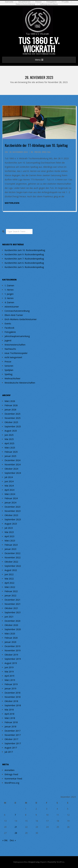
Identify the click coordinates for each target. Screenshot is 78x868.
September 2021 (13, 612)
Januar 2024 (10, 503)
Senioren (9, 366)
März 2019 (10, 680)
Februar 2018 (11, 722)
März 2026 (10, 401)
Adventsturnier (12, 307)
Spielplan (9, 370)
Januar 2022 (10, 595)
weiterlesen (12, 203)
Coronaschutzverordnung (17, 311)
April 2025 (9, 443)
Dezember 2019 (12, 646)
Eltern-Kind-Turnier (14, 315)
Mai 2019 (9, 672)
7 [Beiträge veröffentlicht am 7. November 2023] (15, 815)
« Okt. (5, 840)
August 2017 (11, 748)
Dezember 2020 (12, 621)
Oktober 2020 (11, 625)
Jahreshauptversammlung (17, 336)
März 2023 (10, 541)
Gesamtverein (24, 2)
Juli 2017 (9, 752)
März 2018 (10, 718)
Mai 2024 (9, 486)
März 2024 (10, 494)
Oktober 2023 (11, 515)
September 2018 (13, 705)
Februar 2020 (11, 638)
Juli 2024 (9, 477)
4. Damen (9, 302)
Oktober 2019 (11, 655)
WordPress (60, 862)
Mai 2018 (9, 710)
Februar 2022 (11, 591)
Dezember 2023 (12, 507)
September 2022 (13, 566)
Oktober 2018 (11, 701)
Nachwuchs (10, 349)
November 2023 (13, 511)
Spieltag (46, 152)
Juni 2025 (9, 435)
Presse (38, 2)
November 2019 (13, 650)
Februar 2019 (11, 684)
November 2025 (13, 418)
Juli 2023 (9, 528)
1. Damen (9, 285)
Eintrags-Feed (11, 774)
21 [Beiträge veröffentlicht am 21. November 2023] (16, 827)
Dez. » (13, 840)
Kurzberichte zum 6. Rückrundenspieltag (24, 263)
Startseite (9, 2)
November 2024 (13, 464)
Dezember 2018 (12, 693)
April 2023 (9, 536)
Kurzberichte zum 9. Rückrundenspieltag (24, 254)
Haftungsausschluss (49, 4)
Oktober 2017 (11, 739)
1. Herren (9, 290)
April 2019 (9, 676)
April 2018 (9, 714)
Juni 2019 (9, 667)
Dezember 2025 (12, 414)
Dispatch (43, 862)
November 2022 (13, 557)
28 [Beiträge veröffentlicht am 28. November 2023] (16, 833)
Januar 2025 (10, 456)
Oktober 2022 (11, 562)
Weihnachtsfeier (12, 378)
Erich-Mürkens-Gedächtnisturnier (21, 319)
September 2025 (13, 426)
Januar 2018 (10, 727)
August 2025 (11, 431)
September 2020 (13, 629)
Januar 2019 (10, 688)
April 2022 (9, 583)
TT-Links (65, 2)
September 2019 (13, 659)
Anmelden (10, 770)
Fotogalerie (52, 2)
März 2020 (10, 634)
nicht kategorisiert (13, 357)
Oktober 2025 (11, 422)
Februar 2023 (11, 545)
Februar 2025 (11, 452)
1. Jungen (9, 294)
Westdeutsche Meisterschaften (20, 383)
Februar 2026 (11, 405)
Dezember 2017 (12, 731)
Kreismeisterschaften (15, 345)
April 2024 (9, 490)
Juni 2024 (9, 481)
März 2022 (10, 587)
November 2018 (13, 697)
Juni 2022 (9, 574)
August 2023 (11, 524)
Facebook (9, 328)
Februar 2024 (11, 498)
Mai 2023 (9, 532)
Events (8, 324)
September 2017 (13, 743)
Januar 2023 (10, 549)
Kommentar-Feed (13, 779)
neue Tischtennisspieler (16, 353)
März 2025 (10, 448)
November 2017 (13, 735)
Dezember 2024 (12, 460)
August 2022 (11, 570)
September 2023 (13, 519)
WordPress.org (12, 783)
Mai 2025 (9, 439)
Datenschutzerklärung (25, 4)
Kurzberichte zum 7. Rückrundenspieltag (24, 259)
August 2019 (11, 663)
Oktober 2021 (11, 608)
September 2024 (13, 473)
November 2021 (13, 604)
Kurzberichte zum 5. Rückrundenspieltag (24, 267)
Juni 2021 (9, 617)
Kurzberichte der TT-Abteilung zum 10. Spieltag (36, 145)
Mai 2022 (9, 579)
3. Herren (9, 298)
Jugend (8, 340)
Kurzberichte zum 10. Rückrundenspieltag (25, 250)
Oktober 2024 (11, 469)
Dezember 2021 (12, 600)
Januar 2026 (10, 410)
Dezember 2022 (12, 553)
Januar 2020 (10, 642)
